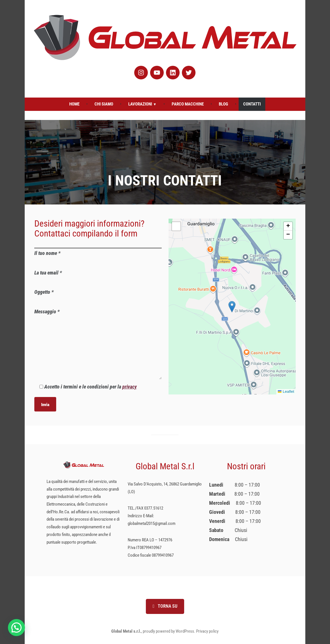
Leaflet (286, 391)
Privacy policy (207, 631)
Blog (223, 104)
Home (74, 104)
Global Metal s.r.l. (126, 631)
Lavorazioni (140, 104)
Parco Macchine (188, 104)
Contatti (252, 104)
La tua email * (98, 277)
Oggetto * (98, 297)
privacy (130, 387)
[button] (232, 307)
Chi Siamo (104, 104)
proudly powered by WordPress (168, 631)
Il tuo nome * (98, 258)
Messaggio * (98, 345)
